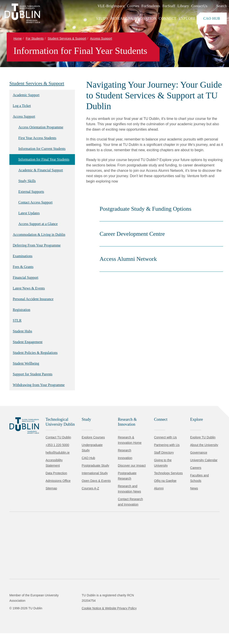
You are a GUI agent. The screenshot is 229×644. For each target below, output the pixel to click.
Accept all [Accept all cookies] (23, 627)
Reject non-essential (61, 627)
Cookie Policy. (94, 613)
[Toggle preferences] (97, 627)
